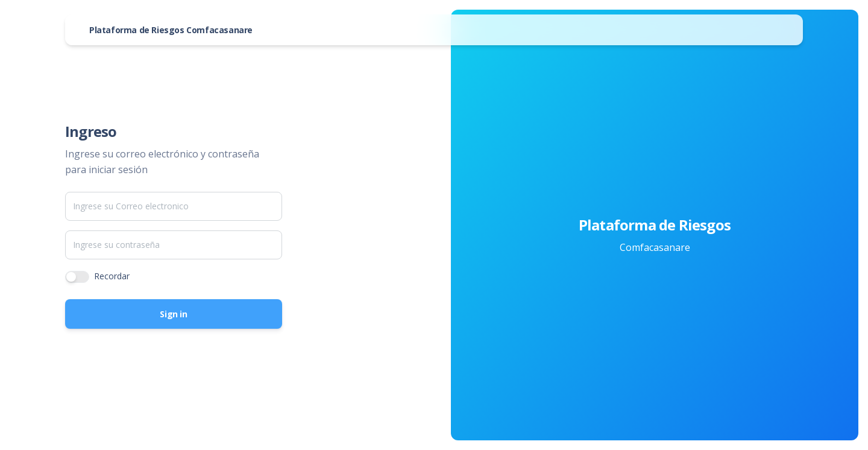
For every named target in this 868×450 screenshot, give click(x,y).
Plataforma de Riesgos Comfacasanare (171, 30)
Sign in (173, 314)
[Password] (174, 245)
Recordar (112, 276)
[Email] (174, 206)
